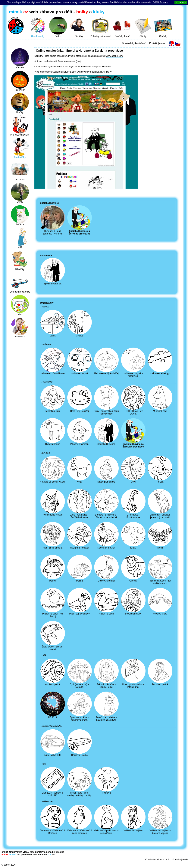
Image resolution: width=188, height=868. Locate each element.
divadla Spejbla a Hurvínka (98, 67)
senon (7, 865)
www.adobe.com (114, 56)
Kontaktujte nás (157, 43)
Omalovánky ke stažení (134, 43)
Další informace (160, 2)
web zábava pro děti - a (57, 12)
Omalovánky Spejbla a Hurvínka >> (95, 72)
